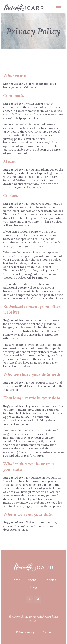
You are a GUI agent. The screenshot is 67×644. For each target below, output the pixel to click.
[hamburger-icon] (59, 7)
